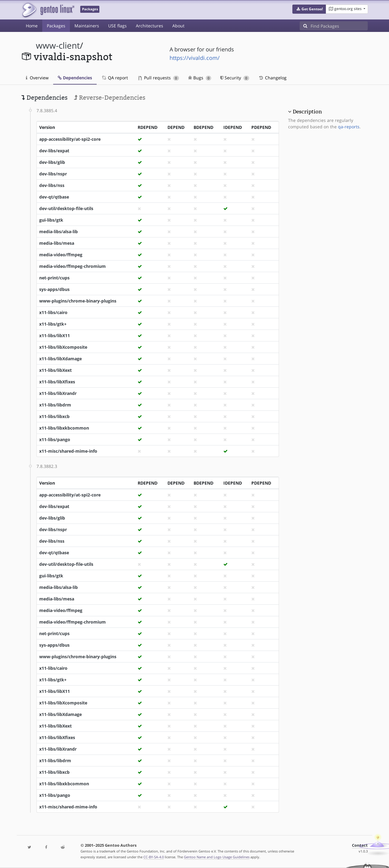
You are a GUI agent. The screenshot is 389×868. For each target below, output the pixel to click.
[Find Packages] (339, 26)
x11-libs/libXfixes (57, 382)
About (178, 26)
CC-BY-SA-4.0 (154, 857)
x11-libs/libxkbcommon (64, 428)
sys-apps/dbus (54, 289)
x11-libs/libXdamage (60, 359)
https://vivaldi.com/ (195, 58)
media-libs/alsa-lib (59, 232)
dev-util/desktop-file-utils (66, 208)
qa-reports (349, 127)
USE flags (117, 26)
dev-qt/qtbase (54, 197)
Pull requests (159, 78)
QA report (115, 78)
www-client (58, 45)
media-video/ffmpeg (61, 255)
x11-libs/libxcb (54, 416)
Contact (360, 845)
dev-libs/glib (52, 162)
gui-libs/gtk (51, 220)
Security (235, 78)
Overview (37, 78)
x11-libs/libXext (55, 370)
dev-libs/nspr (53, 174)
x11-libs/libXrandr (58, 393)
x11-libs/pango (55, 439)
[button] (309, 9)
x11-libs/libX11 (55, 335)
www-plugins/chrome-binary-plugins (78, 301)
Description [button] (307, 112)
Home (32, 26)
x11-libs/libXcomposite (63, 347)
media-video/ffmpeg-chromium (72, 266)
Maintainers (87, 26)
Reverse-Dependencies (110, 98)
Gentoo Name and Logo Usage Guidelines (217, 857)
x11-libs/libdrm (55, 405)
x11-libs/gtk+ (53, 324)
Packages (56, 26)
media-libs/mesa (57, 243)
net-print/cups (54, 278)
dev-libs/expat (54, 151)
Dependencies (75, 78)
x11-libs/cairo (53, 312)
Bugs (200, 78)
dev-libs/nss (52, 185)
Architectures (150, 26)
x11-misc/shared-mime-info (68, 451)
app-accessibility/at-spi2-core (70, 139)
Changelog (272, 78)
